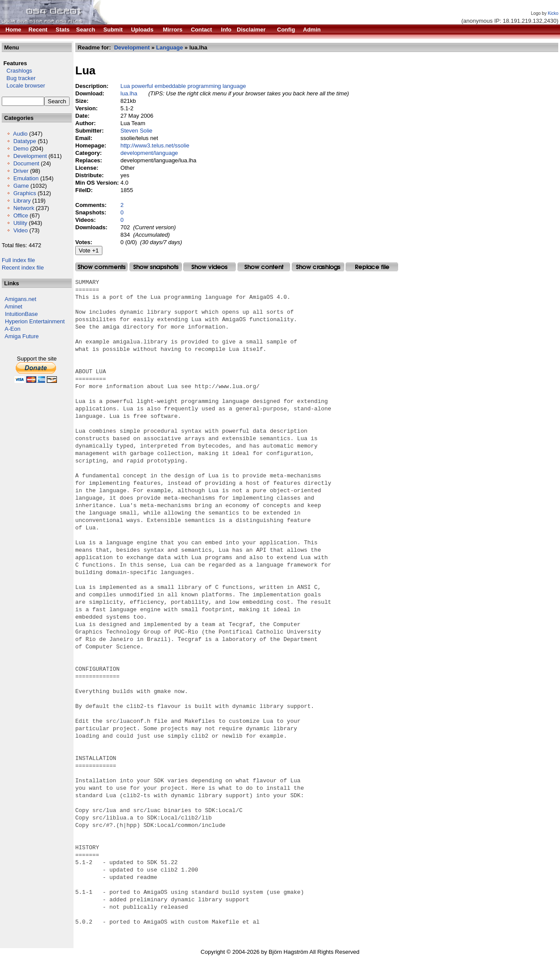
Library (22, 201)
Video (20, 230)
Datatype (24, 141)
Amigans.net (21, 299)
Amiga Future (22, 336)
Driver (21, 171)
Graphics (24, 193)
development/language (149, 153)
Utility (20, 223)
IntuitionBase (21, 314)
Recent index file (23, 268)
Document (26, 163)
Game (21, 186)
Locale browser (23, 86)
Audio (20, 134)
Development (30, 156)
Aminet (14, 306)
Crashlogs (17, 71)
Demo (21, 149)
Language (170, 47)
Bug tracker (19, 78)
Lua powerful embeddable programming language (183, 86)
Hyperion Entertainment (35, 321)
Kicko (553, 13)
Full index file (18, 260)
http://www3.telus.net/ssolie (155, 145)
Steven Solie (136, 131)
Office (21, 215)
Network (24, 208)
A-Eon (13, 329)
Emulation (26, 178)
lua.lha (129, 93)
